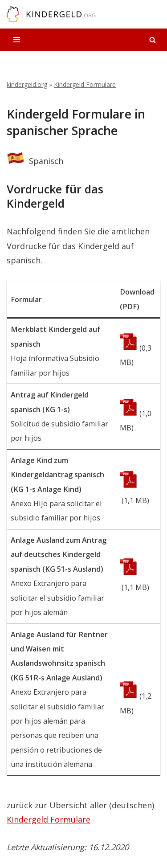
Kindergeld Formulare (85, 84)
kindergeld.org (27, 84)
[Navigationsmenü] (17, 40)
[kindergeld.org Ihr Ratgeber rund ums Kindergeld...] (51, 14)
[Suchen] (153, 40)
